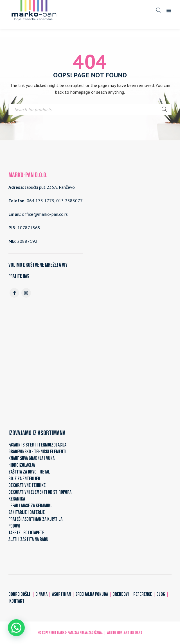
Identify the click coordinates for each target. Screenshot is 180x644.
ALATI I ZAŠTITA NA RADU (28, 539)
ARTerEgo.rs (133, 633)
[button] (16, 628)
